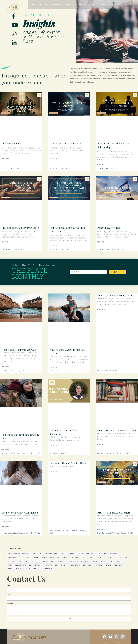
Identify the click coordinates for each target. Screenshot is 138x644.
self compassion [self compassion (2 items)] (61, 569)
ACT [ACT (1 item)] (41, 557)
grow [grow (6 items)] (91, 561)
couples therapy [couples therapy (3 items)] (41, 561)
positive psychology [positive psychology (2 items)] (100, 565)
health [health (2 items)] (109, 561)
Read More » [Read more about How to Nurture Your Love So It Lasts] (101, 451)
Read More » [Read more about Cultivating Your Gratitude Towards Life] (5, 452)
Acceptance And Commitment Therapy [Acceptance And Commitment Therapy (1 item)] (23, 557)
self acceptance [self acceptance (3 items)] (35, 569)
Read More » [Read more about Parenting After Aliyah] (101, 242)
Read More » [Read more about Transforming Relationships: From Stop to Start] (53, 246)
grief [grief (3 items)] (83, 561)
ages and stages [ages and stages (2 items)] (52, 557)
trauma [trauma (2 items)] (36, 573)
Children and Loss (13, 143)
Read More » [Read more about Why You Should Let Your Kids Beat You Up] (53, 367)
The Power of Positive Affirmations (15, 517)
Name (9, 589)
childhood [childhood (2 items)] (103, 557)
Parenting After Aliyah (111, 228)
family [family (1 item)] (65, 561)
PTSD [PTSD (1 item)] (10, 569)
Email (9, 598)
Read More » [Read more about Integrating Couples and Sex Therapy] (53, 478)
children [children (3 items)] (114, 557)
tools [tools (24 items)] (28, 573)
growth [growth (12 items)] (100, 561)
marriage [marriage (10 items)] (61, 565)
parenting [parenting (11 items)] (85, 565)
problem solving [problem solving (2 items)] (118, 565)
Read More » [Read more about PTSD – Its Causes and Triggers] (101, 532)
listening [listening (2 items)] (12, 565)
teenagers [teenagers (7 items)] (118, 569)
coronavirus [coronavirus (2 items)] (26, 561)
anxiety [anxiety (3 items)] (73, 557)
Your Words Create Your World (68, 143)
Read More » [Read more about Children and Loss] (5, 158)
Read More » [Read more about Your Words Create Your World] (53, 158)
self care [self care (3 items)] (48, 569)
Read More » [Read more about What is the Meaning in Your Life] (5, 370)
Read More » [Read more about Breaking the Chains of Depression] (5, 246)
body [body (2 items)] (81, 557)
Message (10, 607)
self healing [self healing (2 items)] (88, 569)
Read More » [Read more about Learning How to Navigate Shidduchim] (53, 448)
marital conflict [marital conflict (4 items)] (32, 565)
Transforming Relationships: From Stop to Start (67, 229)
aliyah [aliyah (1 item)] (64, 557)
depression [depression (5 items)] (54, 561)
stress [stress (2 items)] (109, 569)
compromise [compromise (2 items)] (13, 561)
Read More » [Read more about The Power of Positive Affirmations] (5, 533)
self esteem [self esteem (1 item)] (75, 569)
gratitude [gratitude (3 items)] (74, 561)
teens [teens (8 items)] (11, 573)
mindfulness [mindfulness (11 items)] (73, 565)
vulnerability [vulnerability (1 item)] (48, 573)
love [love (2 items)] (21, 565)
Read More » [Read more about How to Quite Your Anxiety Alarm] (101, 313)
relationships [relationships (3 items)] (20, 569)
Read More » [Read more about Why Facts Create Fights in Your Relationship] (101, 165)
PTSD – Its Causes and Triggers (116, 515)
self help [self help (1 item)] (99, 569)
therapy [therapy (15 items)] (19, 573)
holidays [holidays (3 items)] (118, 561)
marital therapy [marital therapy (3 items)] (48, 565)
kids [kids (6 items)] (127, 561)
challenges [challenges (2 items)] (91, 557)
